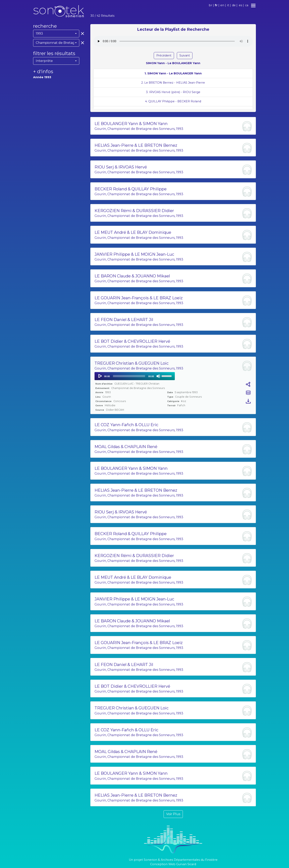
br (210, 5)
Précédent (164, 55)
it (228, 5)
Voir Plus (173, 814)
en (222, 5)
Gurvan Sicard (186, 864)
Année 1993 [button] (42, 77)
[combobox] (56, 34)
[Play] (100, 376)
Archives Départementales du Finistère (189, 860)
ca (247, 5)
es (240, 5)
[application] (135, 376)
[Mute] (158, 376)
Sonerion (150, 860)
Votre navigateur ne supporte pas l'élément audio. (173, 41)
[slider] (129, 376)
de (234, 5)
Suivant (185, 55)
